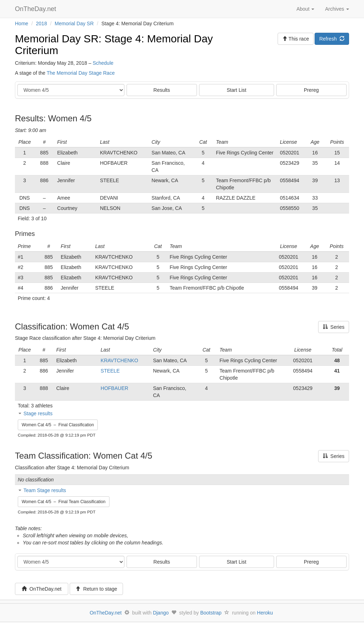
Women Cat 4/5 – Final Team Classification (64, 502)
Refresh (332, 39)
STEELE (110, 371)
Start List (237, 90)
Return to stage (96, 589)
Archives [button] (337, 9)
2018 (41, 23)
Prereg (311, 90)
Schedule (103, 63)
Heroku (265, 613)
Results (162, 90)
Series (334, 327)
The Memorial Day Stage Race (81, 73)
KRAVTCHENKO (119, 360)
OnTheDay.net (36, 9)
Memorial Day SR (74, 23)
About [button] (305, 9)
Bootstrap (211, 613)
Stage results (38, 413)
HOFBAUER (114, 388)
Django (161, 613)
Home (22, 23)
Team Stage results (45, 490)
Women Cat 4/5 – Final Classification (58, 425)
